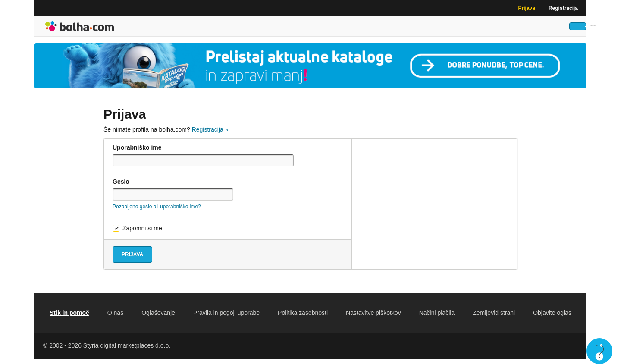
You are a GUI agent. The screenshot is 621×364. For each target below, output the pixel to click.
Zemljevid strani (494, 318)
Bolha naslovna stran (80, 29)
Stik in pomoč (69, 318)
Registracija (563, 8)
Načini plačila (437, 318)
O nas (115, 318)
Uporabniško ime (137, 153)
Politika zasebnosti (303, 318)
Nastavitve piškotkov (373, 318)
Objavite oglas (552, 318)
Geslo (121, 187)
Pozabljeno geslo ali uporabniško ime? (157, 212)
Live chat (599, 351)
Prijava (527, 8)
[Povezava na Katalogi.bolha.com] (310, 71)
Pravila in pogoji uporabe (226, 318)
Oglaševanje (158, 318)
